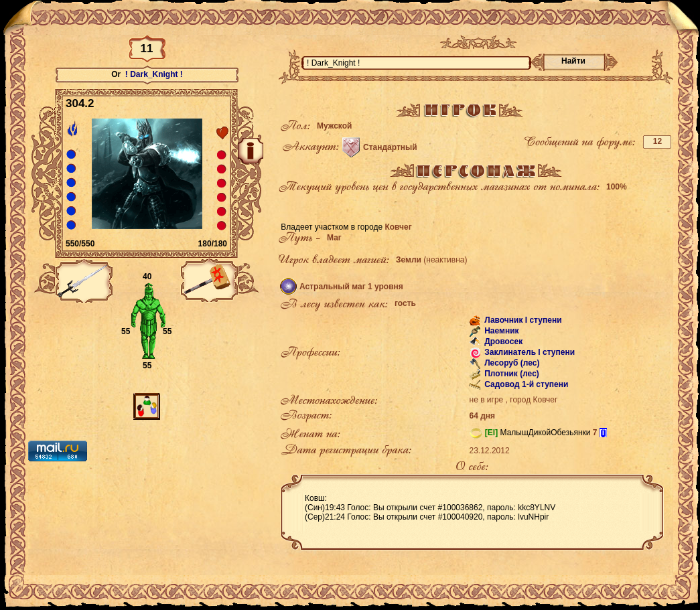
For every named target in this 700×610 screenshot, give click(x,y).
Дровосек (502, 341)
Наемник (501, 331)
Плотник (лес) (511, 374)
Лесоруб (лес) (511, 363)
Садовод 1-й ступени (526, 384)
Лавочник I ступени (522, 320)
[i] (603, 433)
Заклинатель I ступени (529, 352)
